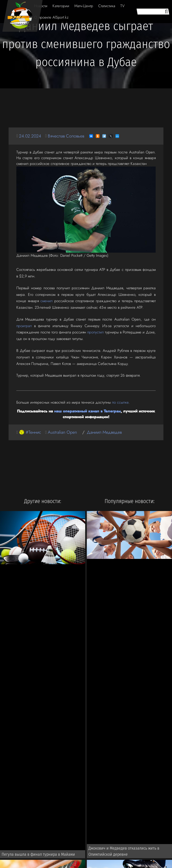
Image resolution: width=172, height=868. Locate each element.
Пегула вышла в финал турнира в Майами (38, 854)
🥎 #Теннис (30, 432)
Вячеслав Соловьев (66, 136)
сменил (47, 301)
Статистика (107, 6)
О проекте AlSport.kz (51, 17)
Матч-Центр (84, 6)
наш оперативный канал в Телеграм (87, 411)
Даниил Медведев (104, 432)
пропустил (95, 332)
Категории (61, 6)
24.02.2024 (30, 136)
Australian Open (62, 432)
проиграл (24, 326)
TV (122, 6)
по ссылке (120, 402)
